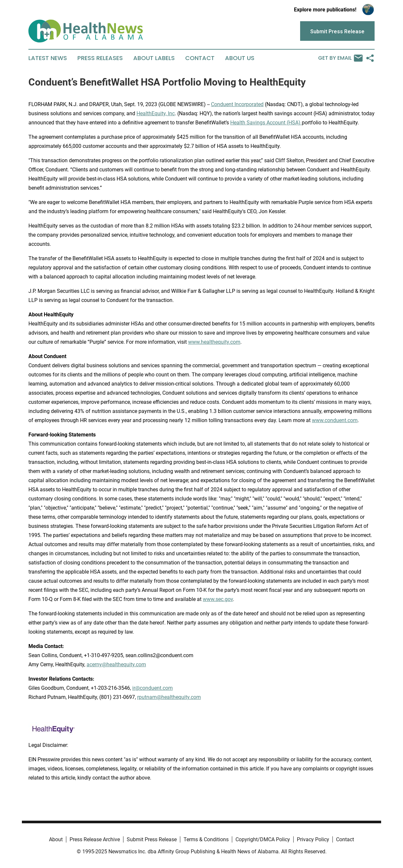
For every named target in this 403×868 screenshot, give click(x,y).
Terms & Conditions (206, 839)
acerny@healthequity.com (116, 664)
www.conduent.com (335, 420)
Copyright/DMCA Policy (263, 839)
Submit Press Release (152, 839)
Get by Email (340, 58)
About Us (240, 58)
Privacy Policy (313, 839)
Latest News (48, 58)
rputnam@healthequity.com (169, 697)
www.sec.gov (218, 599)
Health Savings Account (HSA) (266, 123)
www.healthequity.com (214, 342)
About (56, 839)
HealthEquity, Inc (156, 113)
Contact (200, 58)
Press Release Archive (95, 839)
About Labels (154, 58)
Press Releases (100, 58)
